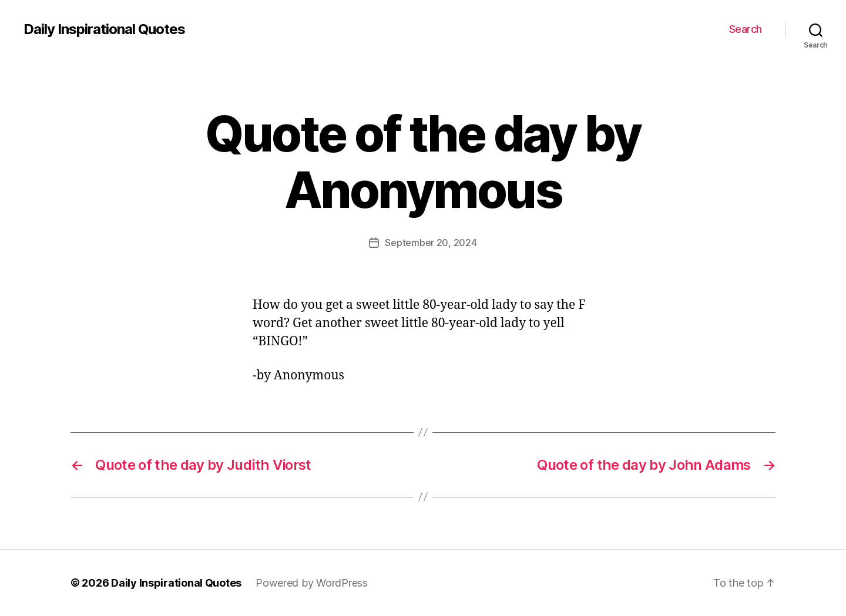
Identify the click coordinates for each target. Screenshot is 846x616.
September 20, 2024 (431, 243)
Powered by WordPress (312, 583)
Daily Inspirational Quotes (104, 29)
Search (746, 29)
